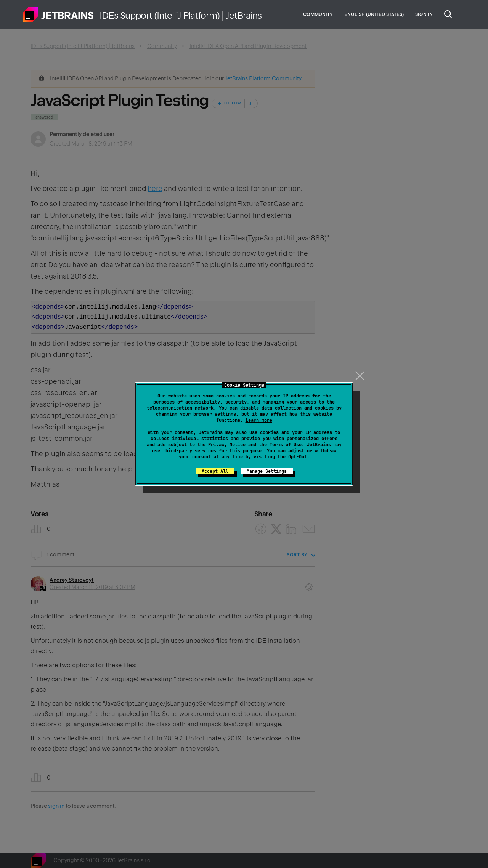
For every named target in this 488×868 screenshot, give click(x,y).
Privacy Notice (227, 445)
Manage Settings (267, 471)
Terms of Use (286, 445)
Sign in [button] (424, 14)
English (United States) (374, 14)
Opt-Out (298, 457)
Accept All (215, 471)
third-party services (189, 451)
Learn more (259, 420)
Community (318, 14)
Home (58, 14)
